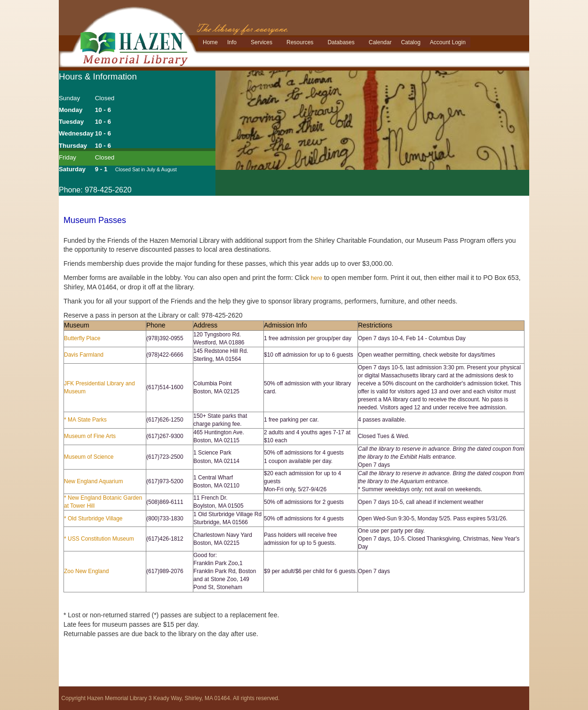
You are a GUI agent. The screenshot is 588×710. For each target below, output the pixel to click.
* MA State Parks (85, 420)
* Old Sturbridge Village (93, 519)
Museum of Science (89, 457)
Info (232, 42)
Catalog (410, 42)
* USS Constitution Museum (99, 539)
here (317, 278)
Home (210, 42)
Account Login (448, 42)
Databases (341, 42)
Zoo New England (86, 571)
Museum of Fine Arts (90, 436)
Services (262, 42)
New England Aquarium (93, 481)
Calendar (380, 42)
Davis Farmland (84, 355)
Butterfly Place (82, 338)
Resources (300, 42)
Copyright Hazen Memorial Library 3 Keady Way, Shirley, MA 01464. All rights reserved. (170, 698)
